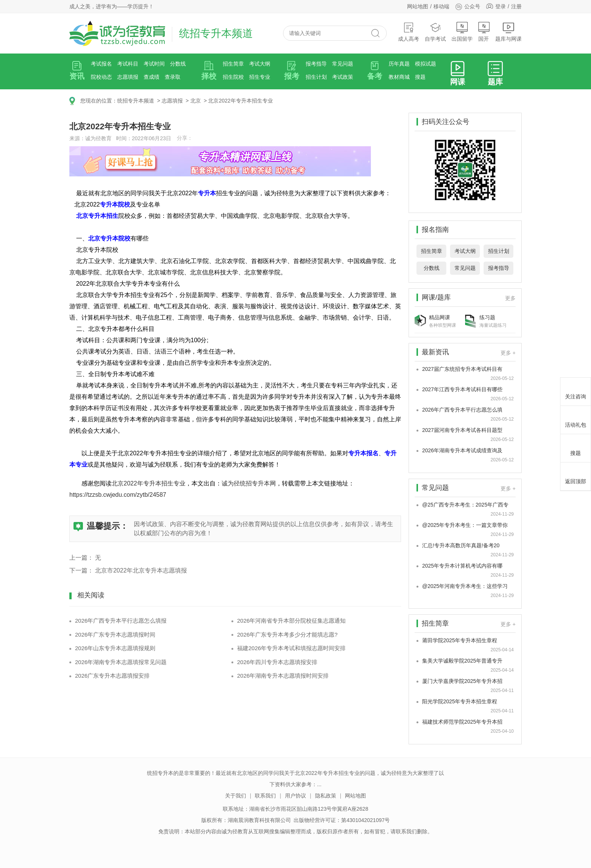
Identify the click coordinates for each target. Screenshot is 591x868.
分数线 (178, 64)
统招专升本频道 (136, 101)
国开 (484, 32)
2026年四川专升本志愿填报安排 (277, 662)
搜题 (420, 77)
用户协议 (295, 796)
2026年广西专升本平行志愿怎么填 (462, 410)
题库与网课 (508, 32)
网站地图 (418, 6)
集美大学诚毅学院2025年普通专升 (462, 661)
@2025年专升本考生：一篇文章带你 (465, 525)
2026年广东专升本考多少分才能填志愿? (287, 635)
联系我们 (265, 796)
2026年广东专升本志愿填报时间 (115, 635)
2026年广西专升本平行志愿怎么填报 (121, 621)
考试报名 (101, 64)
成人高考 (409, 32)
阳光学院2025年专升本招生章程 (460, 701)
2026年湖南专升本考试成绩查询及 (462, 450)
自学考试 (435, 32)
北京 (196, 101)
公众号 (468, 6)
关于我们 (236, 796)
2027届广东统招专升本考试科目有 (462, 369)
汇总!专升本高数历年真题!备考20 (461, 545)
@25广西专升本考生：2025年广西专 (465, 505)
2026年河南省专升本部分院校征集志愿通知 (291, 621)
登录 (501, 6)
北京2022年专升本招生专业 (240, 101)
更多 (510, 298)
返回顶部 (576, 475)
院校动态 (101, 77)
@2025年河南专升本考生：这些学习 (465, 586)
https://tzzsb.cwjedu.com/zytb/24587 (118, 495)
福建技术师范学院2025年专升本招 (462, 722)
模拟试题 (426, 64)
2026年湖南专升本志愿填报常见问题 (121, 662)
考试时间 (154, 64)
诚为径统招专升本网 (249, 483)
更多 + (508, 353)
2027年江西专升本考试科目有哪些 (462, 389)
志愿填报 (128, 77)
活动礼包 (576, 419)
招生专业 (260, 77)
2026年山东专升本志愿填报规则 (115, 648)
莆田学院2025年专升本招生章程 (460, 640)
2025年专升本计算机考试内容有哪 (462, 566)
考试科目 (128, 64)
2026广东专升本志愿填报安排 (112, 676)
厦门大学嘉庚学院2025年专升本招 (462, 681)
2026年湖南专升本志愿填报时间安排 (283, 676)
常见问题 (343, 64)
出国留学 (462, 32)
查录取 (173, 77)
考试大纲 (260, 64)
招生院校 (233, 77)
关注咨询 (576, 390)
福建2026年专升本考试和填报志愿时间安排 (291, 648)
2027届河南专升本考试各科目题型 (462, 430)
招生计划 (316, 77)
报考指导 (316, 64)
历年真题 (399, 64)
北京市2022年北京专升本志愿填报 (141, 570)
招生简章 (233, 64)
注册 (516, 6)
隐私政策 (326, 796)
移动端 (441, 6)
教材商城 (399, 77)
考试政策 (343, 77)
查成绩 (152, 77)
